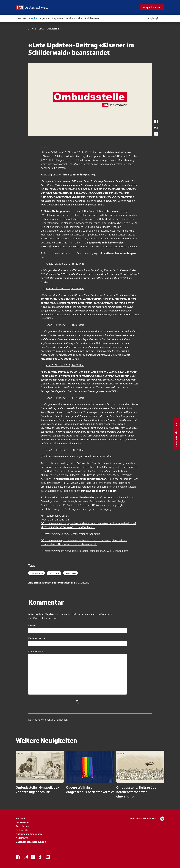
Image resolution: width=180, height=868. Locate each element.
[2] (135, 223)
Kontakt (20, 818)
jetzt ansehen (83, 583)
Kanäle (33, 18)
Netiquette (22, 830)
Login (153, 18)
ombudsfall (70, 573)
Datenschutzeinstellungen (31, 842)
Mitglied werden (152, 7)
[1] (49, 160)
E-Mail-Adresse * (37, 638)
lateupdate (54, 573)
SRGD (41, 29)
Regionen (57, 18)
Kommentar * (35, 651)
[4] (119, 483)
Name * (32, 625)
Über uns (21, 18)
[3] (70, 475)
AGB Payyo (22, 838)
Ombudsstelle (74, 18)
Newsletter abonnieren (147, 819)
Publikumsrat (93, 18)
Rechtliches (22, 826)
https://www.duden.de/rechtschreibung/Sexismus (72, 534)
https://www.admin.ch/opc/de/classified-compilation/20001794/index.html (86, 551)
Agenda (44, 18)
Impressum (22, 822)
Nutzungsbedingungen (29, 834)
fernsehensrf (37, 573)
